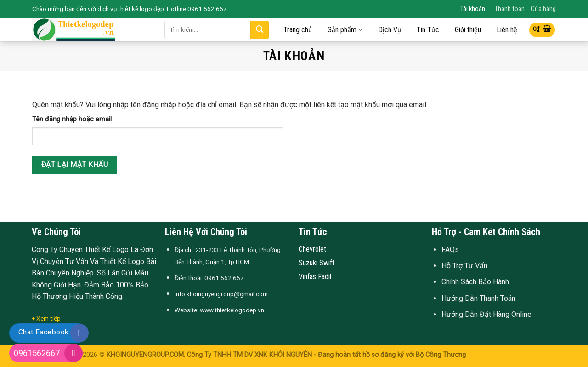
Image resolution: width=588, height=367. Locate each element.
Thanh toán (510, 9)
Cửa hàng (543, 9)
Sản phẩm (345, 30)
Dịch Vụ (390, 30)
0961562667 (37, 353)
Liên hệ (507, 30)
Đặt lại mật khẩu (75, 165)
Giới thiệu (468, 30)
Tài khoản (473, 9)
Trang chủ (298, 30)
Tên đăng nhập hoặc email (72, 119)
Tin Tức (428, 30)
